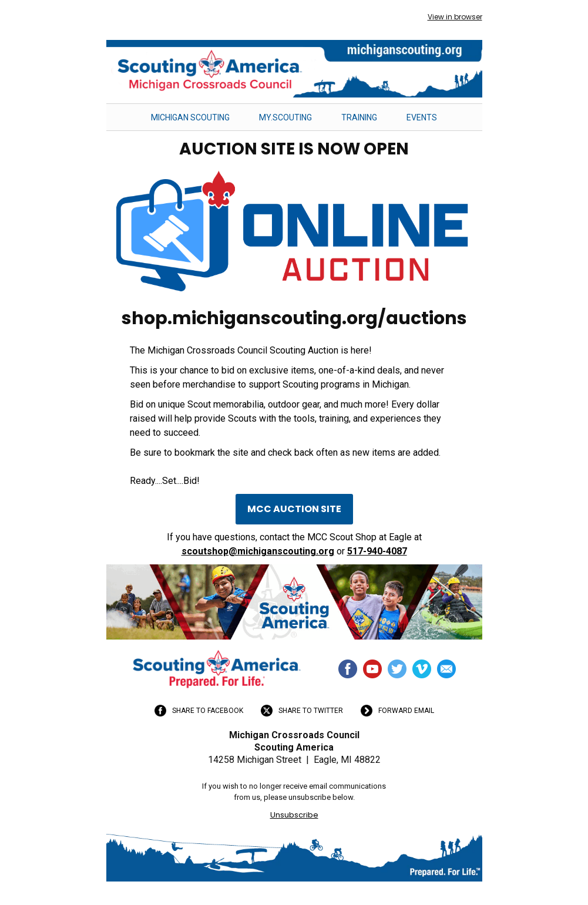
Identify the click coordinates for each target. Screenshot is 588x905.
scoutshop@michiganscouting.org (258, 551)
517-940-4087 (377, 551)
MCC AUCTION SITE (294, 509)
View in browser (455, 17)
